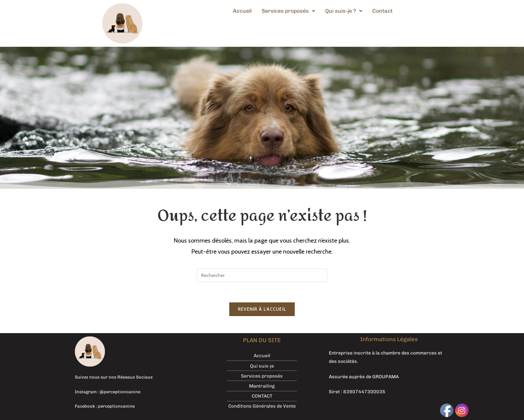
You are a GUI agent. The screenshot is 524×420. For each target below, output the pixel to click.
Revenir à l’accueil (262, 309)
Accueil (242, 11)
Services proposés (288, 11)
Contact (382, 11)
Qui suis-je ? (344, 11)
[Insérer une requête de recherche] (262, 275)
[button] (288, 11)
